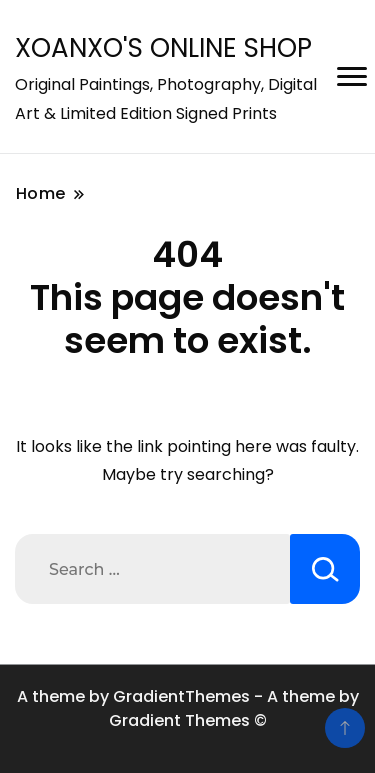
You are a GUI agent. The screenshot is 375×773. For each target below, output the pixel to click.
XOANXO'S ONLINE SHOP (163, 48)
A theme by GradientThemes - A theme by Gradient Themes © (188, 708)
